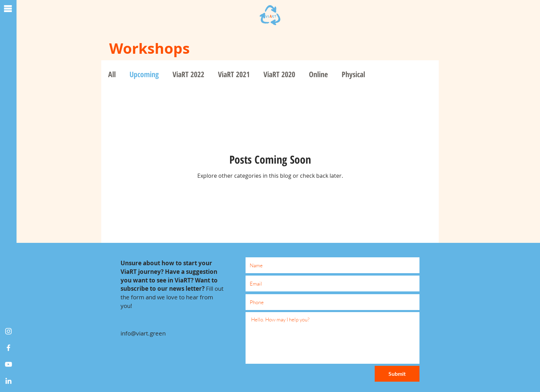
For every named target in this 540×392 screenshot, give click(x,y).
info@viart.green (143, 333)
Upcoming (144, 74)
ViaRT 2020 (279, 74)
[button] (8, 9)
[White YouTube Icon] (8, 364)
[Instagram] (8, 331)
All (112, 74)
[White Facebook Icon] (8, 348)
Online (318, 74)
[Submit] (397, 374)
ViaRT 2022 (188, 74)
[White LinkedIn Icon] (8, 381)
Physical (353, 74)
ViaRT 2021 (234, 74)
